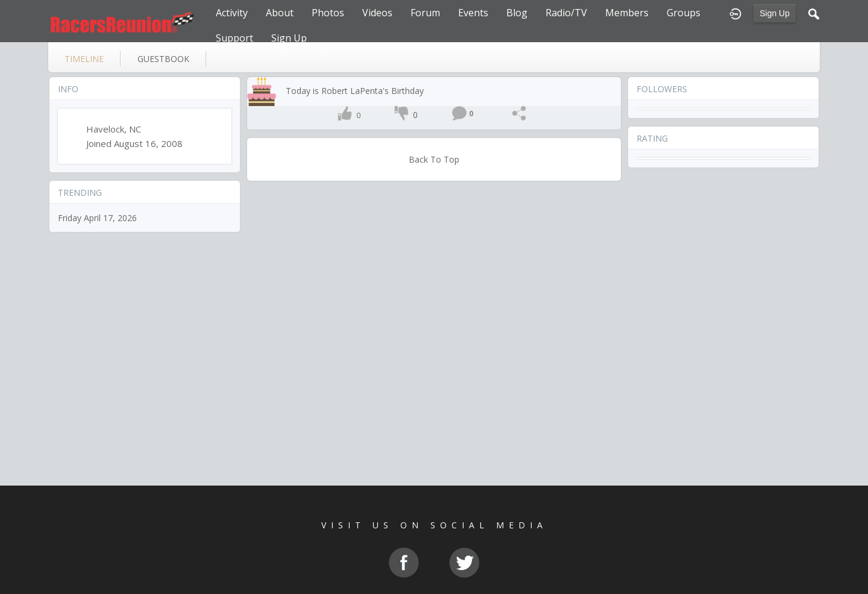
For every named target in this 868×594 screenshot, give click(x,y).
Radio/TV (566, 13)
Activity (232, 13)
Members (627, 13)
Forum (425, 13)
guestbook (163, 59)
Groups (684, 13)
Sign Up (775, 13)
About (280, 13)
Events (473, 13)
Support (234, 38)
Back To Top (434, 159)
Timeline (84, 59)
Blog (517, 13)
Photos (328, 13)
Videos (377, 13)
